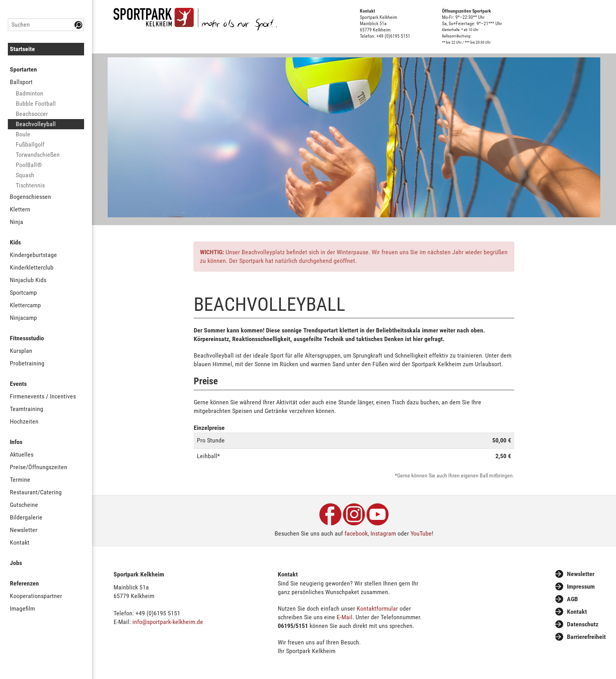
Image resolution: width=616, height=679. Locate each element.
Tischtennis (30, 185)
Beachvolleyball (36, 124)
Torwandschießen (38, 155)
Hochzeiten (24, 421)
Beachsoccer (32, 114)
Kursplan (21, 351)
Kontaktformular (377, 608)
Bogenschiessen (30, 197)
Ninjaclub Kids (28, 280)
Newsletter (24, 530)
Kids (15, 242)
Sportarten (23, 69)
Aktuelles (22, 454)
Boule (23, 134)
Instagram (383, 533)
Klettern (20, 209)
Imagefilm (22, 608)
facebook (356, 533)
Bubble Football (36, 104)
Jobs (16, 563)
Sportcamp (23, 293)
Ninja (16, 222)
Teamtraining (27, 409)
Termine (20, 480)
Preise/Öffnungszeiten (38, 467)
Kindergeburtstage (33, 255)
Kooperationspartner (36, 596)
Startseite (22, 49)
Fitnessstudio (27, 338)
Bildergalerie (26, 517)
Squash (25, 175)
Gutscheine (24, 505)
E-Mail (345, 617)
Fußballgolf (30, 144)
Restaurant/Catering (36, 492)
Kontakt (20, 542)
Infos (16, 442)
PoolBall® (29, 165)
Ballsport (21, 82)
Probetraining (27, 363)
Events (18, 384)
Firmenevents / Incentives (43, 396)
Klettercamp (25, 305)
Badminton (29, 93)
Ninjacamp (23, 318)
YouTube (421, 533)
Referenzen (24, 583)
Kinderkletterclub (32, 267)
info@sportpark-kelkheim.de (168, 622)
